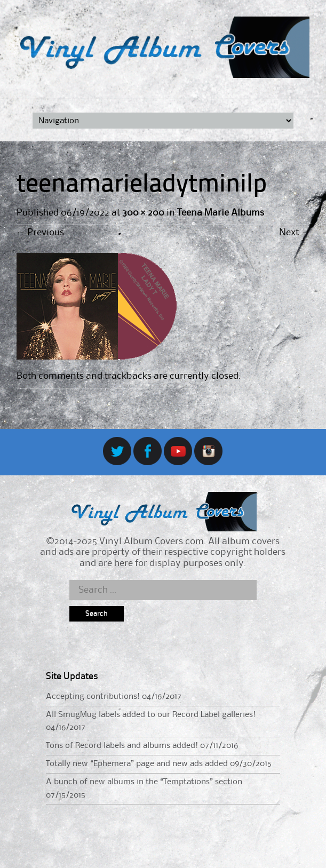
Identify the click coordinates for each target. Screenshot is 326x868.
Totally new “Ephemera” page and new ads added (137, 764)
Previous (40, 233)
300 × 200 (143, 213)
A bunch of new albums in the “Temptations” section (144, 782)
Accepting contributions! (93, 697)
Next (294, 233)
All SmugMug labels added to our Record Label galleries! (151, 715)
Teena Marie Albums (221, 213)
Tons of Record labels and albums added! (122, 746)
